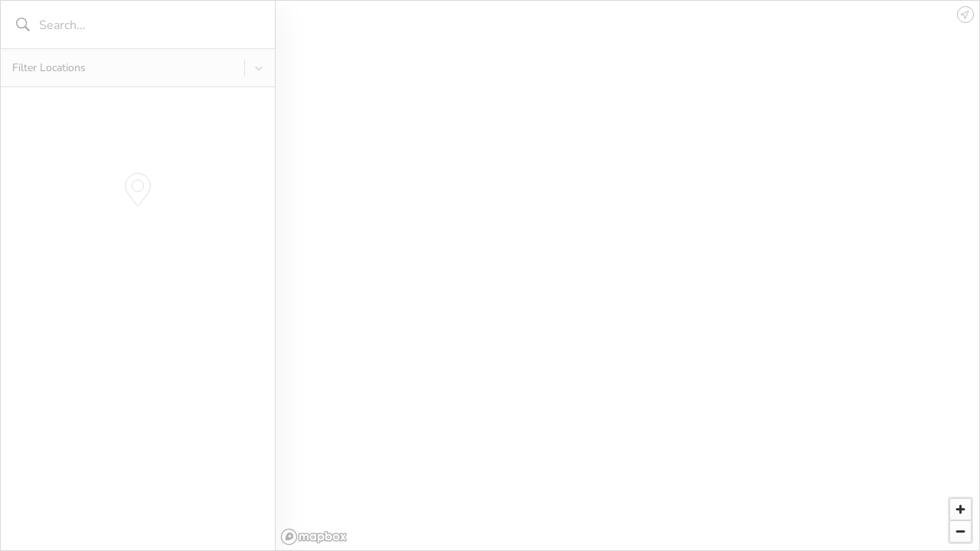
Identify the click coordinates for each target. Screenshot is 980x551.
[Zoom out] (960, 531)
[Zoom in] (960, 509)
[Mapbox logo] (314, 537)
